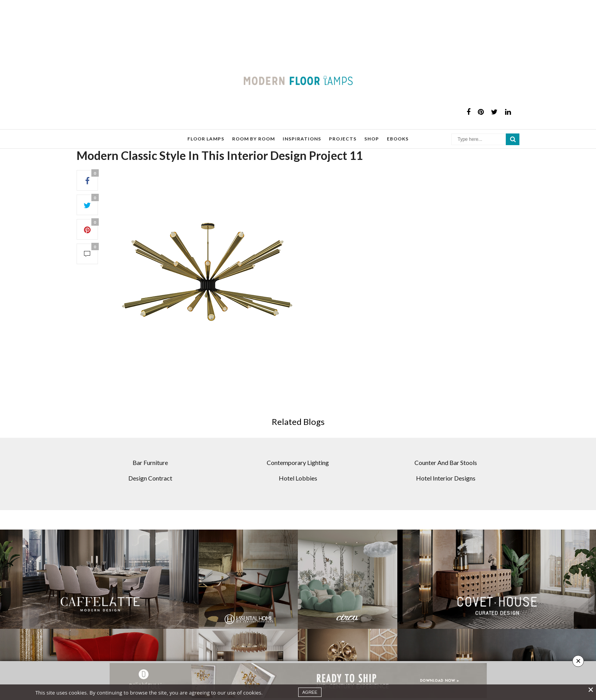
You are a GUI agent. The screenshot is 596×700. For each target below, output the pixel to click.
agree (310, 692)
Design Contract (150, 451)
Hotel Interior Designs (446, 451)
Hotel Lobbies (298, 451)
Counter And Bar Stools (446, 435)
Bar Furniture (150, 435)
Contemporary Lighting (298, 435)
